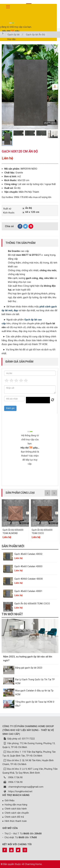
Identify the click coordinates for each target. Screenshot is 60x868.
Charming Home (33, 864)
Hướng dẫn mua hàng (16, 805)
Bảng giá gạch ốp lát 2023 (29, 668)
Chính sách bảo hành (16, 809)
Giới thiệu (10, 800)
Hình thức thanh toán (16, 821)
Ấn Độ (27, 208)
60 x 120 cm (31, 212)
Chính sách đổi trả (14, 817)
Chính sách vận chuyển (17, 813)
